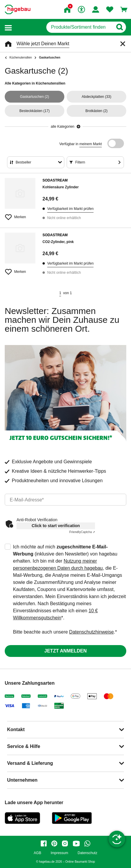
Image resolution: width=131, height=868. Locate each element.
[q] (80, 27)
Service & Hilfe (24, 746)
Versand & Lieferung (30, 763)
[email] (65, 500)
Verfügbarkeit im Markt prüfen (70, 209)
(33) (97, 97)
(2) (35, 97)
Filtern (80, 162)
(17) (35, 111)
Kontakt (16, 729)
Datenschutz (87, 853)
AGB (37, 853)
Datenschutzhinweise (91, 632)
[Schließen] (123, 44)
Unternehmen (22, 780)
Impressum (59, 853)
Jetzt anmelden (65, 651)
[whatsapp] (87, 843)
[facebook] (44, 843)
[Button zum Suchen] (119, 27)
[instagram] (65, 843)
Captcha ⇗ (82, 532)
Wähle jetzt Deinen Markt (43, 44)
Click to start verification (56, 526)
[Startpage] (18, 9)
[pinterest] (54, 843)
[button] (8, 27)
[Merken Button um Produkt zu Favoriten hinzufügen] (20, 215)
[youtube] (76, 843)
